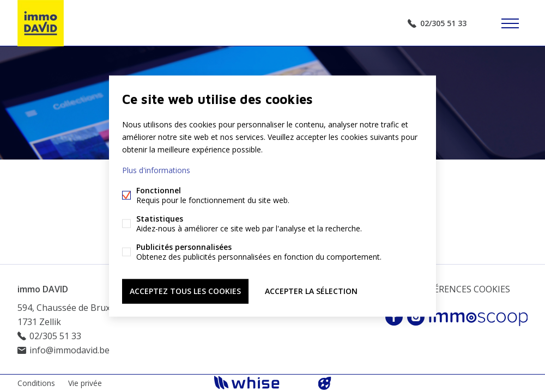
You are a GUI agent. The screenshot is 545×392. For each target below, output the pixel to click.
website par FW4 (325, 383)
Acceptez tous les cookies (185, 291)
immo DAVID (43, 289)
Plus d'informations (156, 170)
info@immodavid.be (69, 350)
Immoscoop (478, 317)
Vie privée (85, 383)
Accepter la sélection (311, 291)
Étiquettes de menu (510, 23)
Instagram (416, 317)
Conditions (36, 383)
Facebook (394, 317)
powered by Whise (260, 382)
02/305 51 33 (443, 23)
